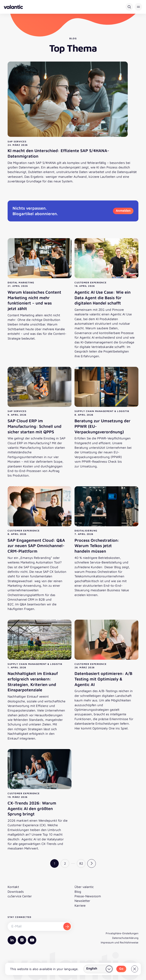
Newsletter (82, 901)
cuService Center (20, 896)
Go (121, 969)
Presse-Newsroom (88, 896)
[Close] (135, 969)
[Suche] (129, 7)
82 (81, 863)
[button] (138, 7)
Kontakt (13, 887)
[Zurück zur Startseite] (13, 7)
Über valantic (84, 887)
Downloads (16, 892)
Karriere (80, 905)
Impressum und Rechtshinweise (120, 942)
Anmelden (123, 211)
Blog (78, 892)
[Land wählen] (98, 969)
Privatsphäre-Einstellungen (122, 933)
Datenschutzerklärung (125, 938)
